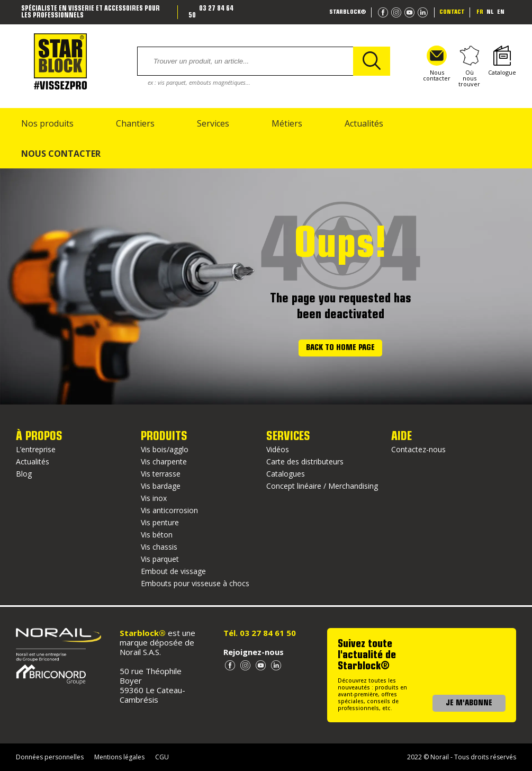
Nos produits (47, 123)
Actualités (364, 123)
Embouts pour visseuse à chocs (195, 583)
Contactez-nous (418, 449)
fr (480, 12)
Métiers (287, 123)
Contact (452, 12)
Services (213, 123)
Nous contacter (437, 64)
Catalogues (286, 474)
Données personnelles (50, 757)
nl (490, 12)
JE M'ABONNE (469, 703)
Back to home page (340, 348)
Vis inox (154, 498)
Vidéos (278, 449)
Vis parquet (160, 559)
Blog (24, 474)
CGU (162, 757)
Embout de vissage (173, 571)
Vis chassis (159, 547)
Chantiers (135, 123)
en (501, 12)
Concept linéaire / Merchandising (322, 486)
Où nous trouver (469, 66)
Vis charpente (164, 461)
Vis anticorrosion (169, 510)
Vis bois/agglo (165, 449)
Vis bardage (161, 486)
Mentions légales (119, 757)
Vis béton (157, 535)
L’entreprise (36, 449)
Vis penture (160, 522)
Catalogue (502, 61)
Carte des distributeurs (305, 461)
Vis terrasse (161, 474)
